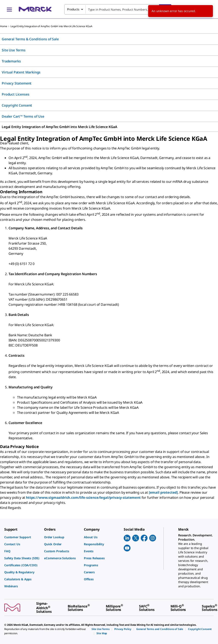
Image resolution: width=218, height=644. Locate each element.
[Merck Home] (35, 9)
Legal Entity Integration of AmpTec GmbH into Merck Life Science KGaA (51, 26)
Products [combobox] (73, 9)
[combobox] (118, 9)
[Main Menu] (9, 9)
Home (4, 26)
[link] (22, 537)
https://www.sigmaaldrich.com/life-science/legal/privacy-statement (83, 497)
